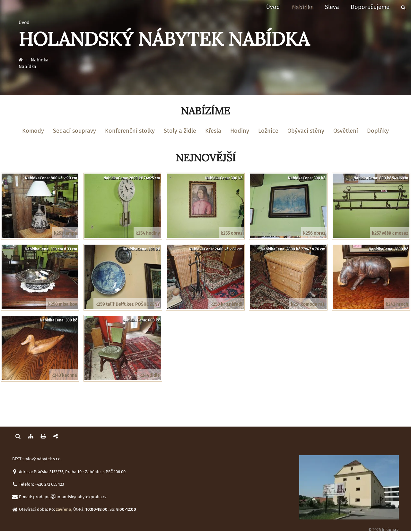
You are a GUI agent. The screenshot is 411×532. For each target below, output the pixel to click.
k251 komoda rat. (308, 304)
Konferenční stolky (130, 131)
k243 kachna (64, 375)
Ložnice (268, 131)
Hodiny (240, 131)
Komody (33, 131)
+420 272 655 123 (49, 484)
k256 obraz (314, 233)
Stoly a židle (180, 131)
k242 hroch (397, 304)
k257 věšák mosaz (390, 233)
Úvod (273, 7)
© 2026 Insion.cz (384, 530)
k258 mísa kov (63, 304)
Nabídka (302, 7)
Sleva (332, 7)
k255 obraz (232, 233)
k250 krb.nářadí (226, 304)
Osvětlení (346, 131)
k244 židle (150, 375)
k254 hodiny (148, 233)
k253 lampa (66, 233)
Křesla (213, 131)
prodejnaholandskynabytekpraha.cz (70, 497)
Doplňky (378, 131)
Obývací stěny (306, 131)
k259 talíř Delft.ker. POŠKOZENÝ (128, 304)
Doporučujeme (370, 7)
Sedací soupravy (74, 131)
